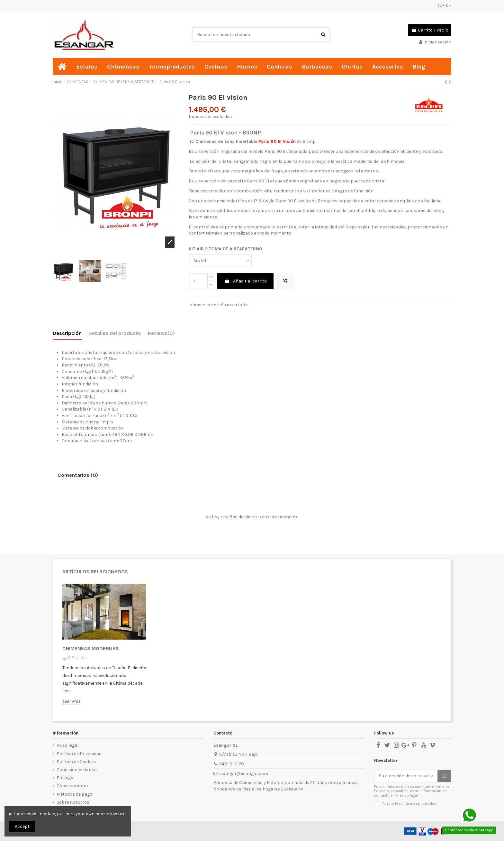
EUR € (444, 5)
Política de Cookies (76, 762)
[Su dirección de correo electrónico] (406, 776)
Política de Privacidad (79, 754)
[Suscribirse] (444, 776)
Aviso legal (67, 745)
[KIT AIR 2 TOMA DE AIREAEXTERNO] (220, 260)
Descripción (67, 333)
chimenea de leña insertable (219, 305)
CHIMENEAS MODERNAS (91, 648)
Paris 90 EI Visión (277, 141)
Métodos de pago (74, 794)
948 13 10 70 (232, 764)
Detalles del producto (115, 333)
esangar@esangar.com (244, 774)
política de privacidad (418, 804)
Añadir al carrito (245, 281)
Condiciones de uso (77, 770)
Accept (22, 826)
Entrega (65, 778)
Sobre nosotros (73, 802)
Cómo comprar (72, 786)
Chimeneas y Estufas (261, 783)
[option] (106, 649)
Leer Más (71, 701)
